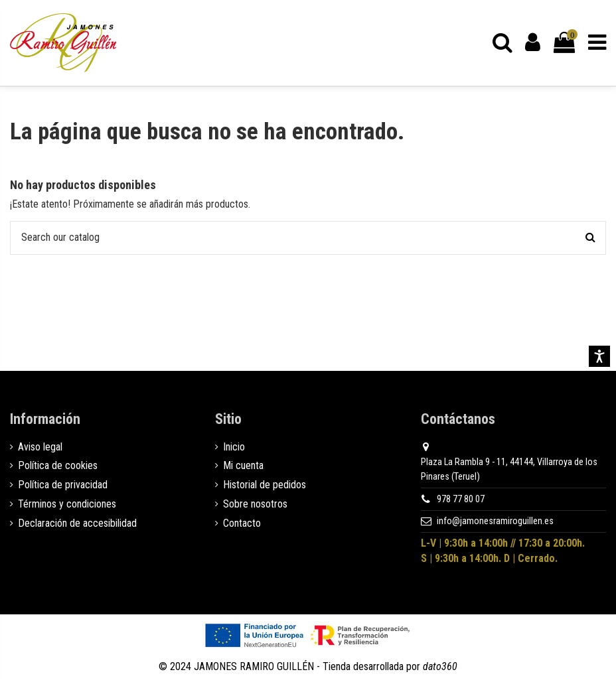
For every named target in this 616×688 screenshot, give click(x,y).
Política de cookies (58, 466)
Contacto (242, 523)
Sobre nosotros (255, 504)
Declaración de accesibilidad (77, 523)
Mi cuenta (243, 466)
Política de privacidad (63, 485)
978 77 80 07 (461, 499)
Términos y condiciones (67, 504)
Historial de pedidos (265, 485)
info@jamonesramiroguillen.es (495, 522)
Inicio (234, 447)
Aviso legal (40, 447)
